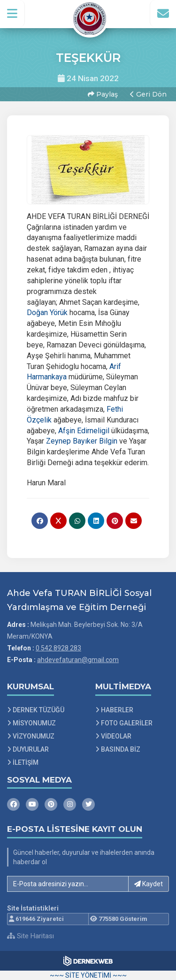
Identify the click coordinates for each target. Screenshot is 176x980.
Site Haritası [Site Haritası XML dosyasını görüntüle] (31, 936)
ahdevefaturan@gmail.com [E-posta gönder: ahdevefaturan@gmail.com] (78, 660)
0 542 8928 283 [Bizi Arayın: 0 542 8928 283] (58, 648)
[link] (47, 313)
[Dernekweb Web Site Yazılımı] (88, 961)
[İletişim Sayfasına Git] (163, 14)
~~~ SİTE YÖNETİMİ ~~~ (88, 975)
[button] (12, 14)
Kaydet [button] (149, 884)
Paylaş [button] (103, 94)
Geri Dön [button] (148, 94)
